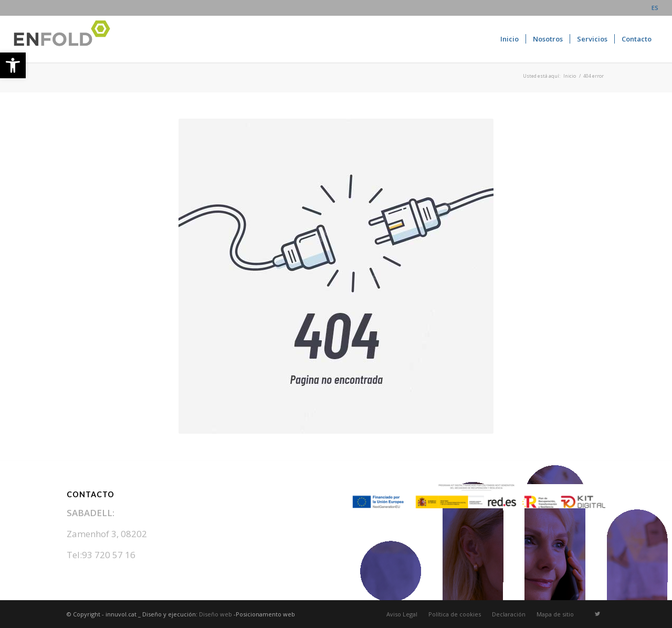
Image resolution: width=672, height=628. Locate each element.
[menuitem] (652, 8)
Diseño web (216, 614)
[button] (13, 65)
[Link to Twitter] (597, 614)
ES (655, 8)
